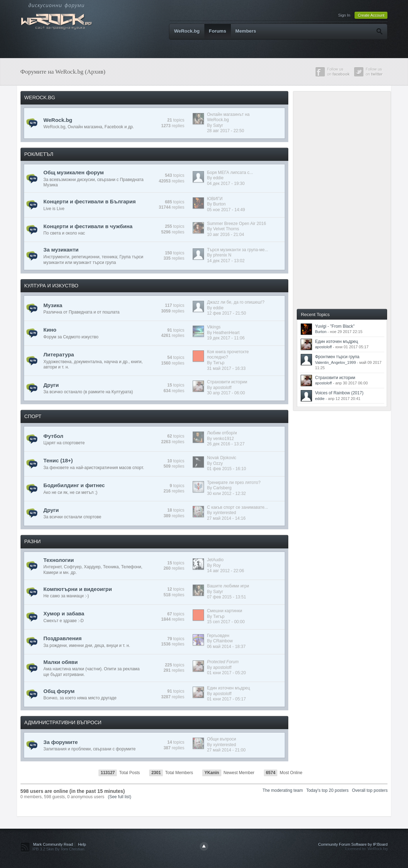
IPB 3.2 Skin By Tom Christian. (59, 849)
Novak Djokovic (222, 458)
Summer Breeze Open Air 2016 (236, 224)
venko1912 (224, 439)
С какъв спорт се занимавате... (237, 507)
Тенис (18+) (58, 460)
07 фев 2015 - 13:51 (226, 597)
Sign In (344, 15)
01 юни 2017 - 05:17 (226, 699)
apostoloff (222, 388)
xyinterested (225, 513)
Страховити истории (227, 382)
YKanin (212, 773)
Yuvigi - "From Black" (335, 326)
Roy (217, 565)
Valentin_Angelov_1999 (335, 362)
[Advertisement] (348, 199)
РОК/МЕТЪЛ (39, 154)
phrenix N (222, 255)
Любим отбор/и (222, 433)
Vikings (214, 327)
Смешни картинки (224, 611)
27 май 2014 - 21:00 (226, 750)
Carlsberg (222, 488)
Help (82, 844)
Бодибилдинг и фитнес (74, 485)
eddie (218, 178)
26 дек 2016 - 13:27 (226, 444)
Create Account (371, 15)
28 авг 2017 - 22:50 (225, 131)
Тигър (219, 363)
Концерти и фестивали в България (90, 201)
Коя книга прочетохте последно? (228, 355)
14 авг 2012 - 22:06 (225, 571)
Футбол (53, 436)
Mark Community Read (53, 844)
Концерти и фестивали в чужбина (88, 226)
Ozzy (218, 463)
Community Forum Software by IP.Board (353, 844)
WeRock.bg (187, 31)
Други (51, 385)
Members (246, 31)
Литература (59, 354)
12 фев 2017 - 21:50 (226, 313)
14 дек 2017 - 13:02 (226, 261)
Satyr (218, 125)
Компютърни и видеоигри (78, 589)
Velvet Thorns (226, 229)
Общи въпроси (221, 739)
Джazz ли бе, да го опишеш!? (236, 302)
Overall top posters (370, 790)
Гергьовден (218, 636)
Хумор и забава (64, 613)
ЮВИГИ (215, 199)
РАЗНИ (33, 541)
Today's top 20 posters (328, 790)
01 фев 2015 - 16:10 (226, 469)
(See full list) (119, 797)
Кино (50, 330)
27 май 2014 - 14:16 (226, 518)
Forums (218, 31)
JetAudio (215, 560)
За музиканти (61, 250)
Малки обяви (61, 662)
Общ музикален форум (74, 172)
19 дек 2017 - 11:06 (226, 338)
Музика (53, 305)
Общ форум (59, 691)
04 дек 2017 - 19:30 (226, 184)
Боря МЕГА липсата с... (230, 173)
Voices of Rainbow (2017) (339, 393)
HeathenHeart (226, 333)
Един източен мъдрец (228, 688)
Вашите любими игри (228, 586)
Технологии (59, 560)
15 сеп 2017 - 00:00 (226, 622)
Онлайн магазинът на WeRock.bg (228, 117)
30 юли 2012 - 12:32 (226, 494)
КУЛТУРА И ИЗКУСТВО (52, 286)
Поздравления (63, 638)
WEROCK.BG (40, 97)
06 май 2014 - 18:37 (226, 647)
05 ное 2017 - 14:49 (226, 210)
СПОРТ (33, 416)
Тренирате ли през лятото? (234, 483)
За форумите (61, 742)
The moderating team (283, 790)
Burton (219, 204)
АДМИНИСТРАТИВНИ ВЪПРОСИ (63, 722)
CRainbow (223, 641)
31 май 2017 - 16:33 (226, 368)
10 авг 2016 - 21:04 (225, 235)
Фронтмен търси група (337, 357)
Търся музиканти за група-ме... (237, 250)
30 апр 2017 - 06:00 (226, 393)
